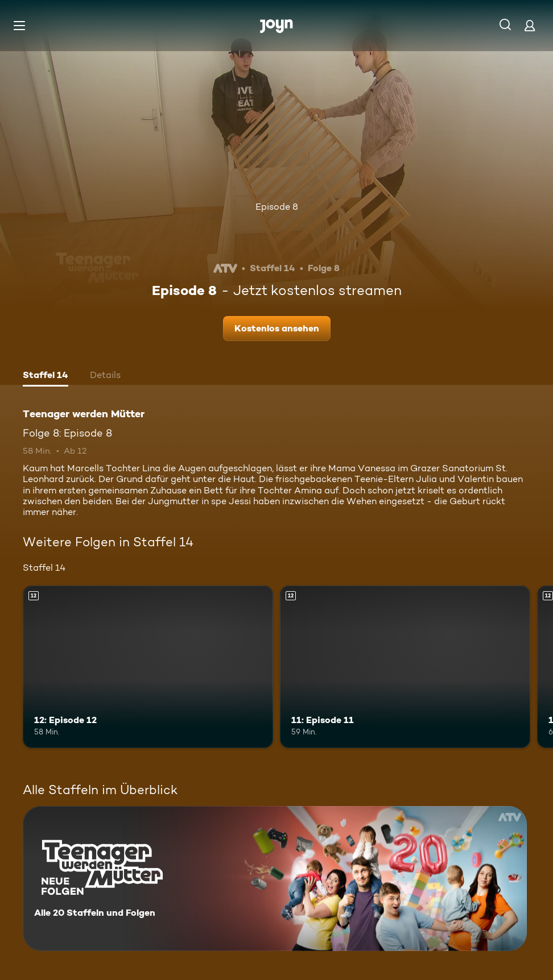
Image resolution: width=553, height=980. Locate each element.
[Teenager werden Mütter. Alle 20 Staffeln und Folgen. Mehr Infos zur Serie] (275, 879)
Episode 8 (277, 207)
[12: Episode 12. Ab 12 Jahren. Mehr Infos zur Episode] (148, 667)
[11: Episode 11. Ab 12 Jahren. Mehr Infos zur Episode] (405, 667)
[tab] (46, 376)
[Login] (530, 25)
